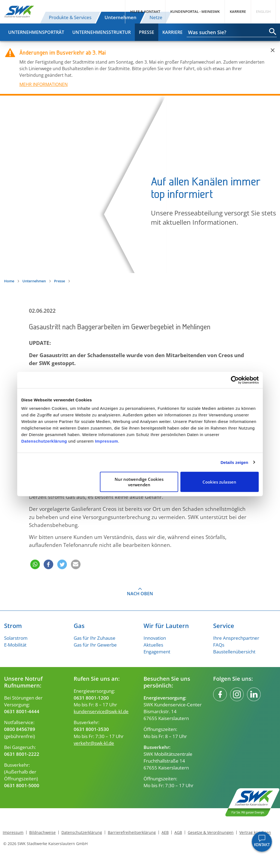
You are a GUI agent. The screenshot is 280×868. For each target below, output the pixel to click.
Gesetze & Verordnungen (211, 833)
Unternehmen (120, 17)
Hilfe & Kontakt (145, 11)
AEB (165, 833)
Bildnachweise (42, 833)
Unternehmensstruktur (102, 32)
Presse (147, 32)
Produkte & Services (70, 17)
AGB (178, 833)
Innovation (155, 638)
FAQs (219, 645)
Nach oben (140, 594)
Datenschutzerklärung (44, 441)
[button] (34, 557)
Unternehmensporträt (36, 32)
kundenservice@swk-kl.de (101, 711)
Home (9, 281)
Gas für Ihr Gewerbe (95, 645)
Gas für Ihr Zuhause (95, 638)
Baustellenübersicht (234, 652)
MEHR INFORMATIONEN (44, 84)
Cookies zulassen (219, 482)
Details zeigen (234, 462)
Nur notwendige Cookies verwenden (139, 482)
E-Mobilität (15, 645)
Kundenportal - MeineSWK (195, 11)
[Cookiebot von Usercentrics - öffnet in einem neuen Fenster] (235, 380)
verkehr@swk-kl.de (94, 743)
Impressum (107, 441)
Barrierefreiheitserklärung (132, 833)
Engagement (157, 652)
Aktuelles (153, 645)
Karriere (238, 11)
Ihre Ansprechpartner (236, 638)
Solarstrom (16, 638)
